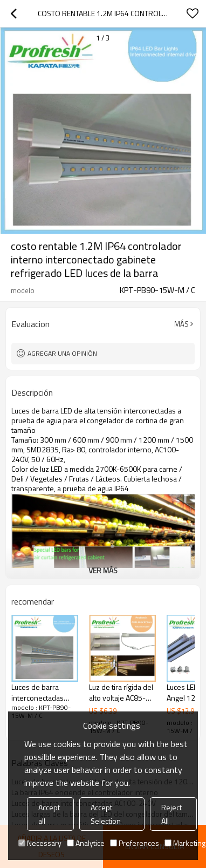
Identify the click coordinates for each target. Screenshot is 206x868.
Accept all (49, 814)
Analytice (86, 843)
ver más (103, 570)
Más (181, 324)
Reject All (171, 814)
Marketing (185, 843)
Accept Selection (106, 814)
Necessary (40, 843)
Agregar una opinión (62, 353)
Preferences (135, 843)
